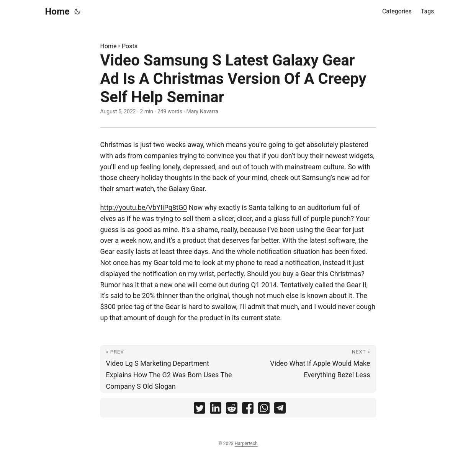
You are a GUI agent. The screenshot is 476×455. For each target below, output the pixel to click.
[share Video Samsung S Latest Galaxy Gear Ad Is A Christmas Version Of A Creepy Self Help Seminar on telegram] (280, 410)
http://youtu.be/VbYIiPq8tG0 (144, 207)
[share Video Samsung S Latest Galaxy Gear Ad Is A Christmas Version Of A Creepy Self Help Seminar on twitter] (200, 410)
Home (57, 11)
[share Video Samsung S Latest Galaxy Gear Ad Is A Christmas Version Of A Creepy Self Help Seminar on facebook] (248, 410)
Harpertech (246, 444)
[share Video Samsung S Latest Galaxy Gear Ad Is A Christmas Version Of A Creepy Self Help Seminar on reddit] (232, 410)
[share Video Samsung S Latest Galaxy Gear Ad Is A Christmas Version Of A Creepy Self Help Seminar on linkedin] (216, 410)
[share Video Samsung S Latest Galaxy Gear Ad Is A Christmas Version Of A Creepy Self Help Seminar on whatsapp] (264, 410)
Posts (130, 46)
